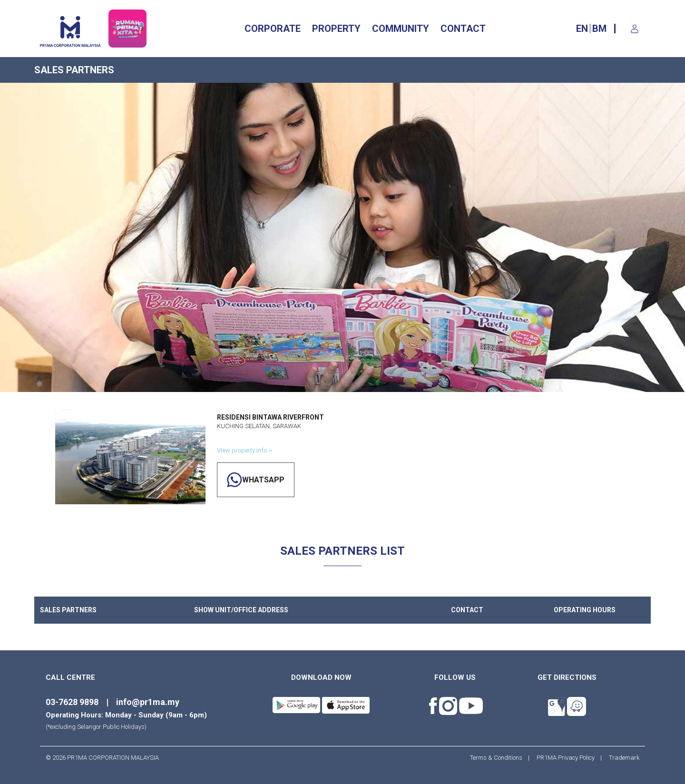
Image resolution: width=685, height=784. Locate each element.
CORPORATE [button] (273, 29)
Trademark (621, 758)
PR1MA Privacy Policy (566, 758)
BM (599, 29)
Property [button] (336, 29)
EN (582, 29)
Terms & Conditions (499, 758)
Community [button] (401, 29)
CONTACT (463, 29)
